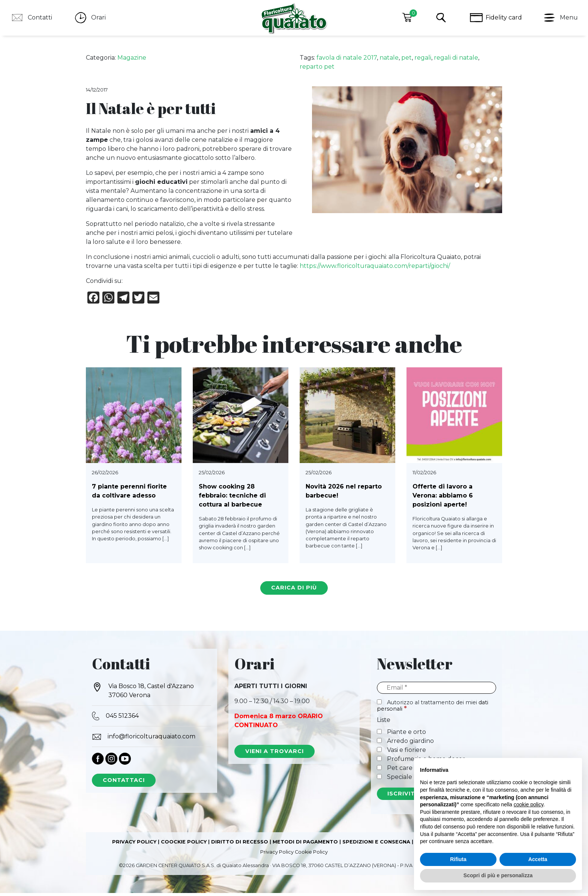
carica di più (294, 591)
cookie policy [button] (529, 804)
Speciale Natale (405, 780)
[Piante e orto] (379, 734)
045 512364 (115, 719)
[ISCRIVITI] (402, 797)
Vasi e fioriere (401, 753)
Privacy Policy (277, 855)
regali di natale (456, 61)
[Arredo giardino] (379, 743)
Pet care (395, 771)
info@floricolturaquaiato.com (144, 740)
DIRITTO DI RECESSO (240, 845)
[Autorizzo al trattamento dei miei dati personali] (379, 705)
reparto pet (317, 70)
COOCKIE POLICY (184, 845)
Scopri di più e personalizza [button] (498, 875)
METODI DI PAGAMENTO (305, 845)
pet (406, 61)
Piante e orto (401, 735)
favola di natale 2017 (347, 61)
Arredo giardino (405, 744)
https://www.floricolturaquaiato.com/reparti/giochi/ (375, 269)
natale (389, 61)
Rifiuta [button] (458, 859)
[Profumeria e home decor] (379, 761)
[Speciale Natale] (379, 779)
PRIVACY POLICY (134, 845)
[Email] (436, 691)
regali (423, 61)
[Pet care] (379, 770)
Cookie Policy (311, 855)
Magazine (132, 61)
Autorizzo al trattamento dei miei (433, 709)
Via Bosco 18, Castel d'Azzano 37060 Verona (143, 693)
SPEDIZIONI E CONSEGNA (376, 845)
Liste (384, 723)
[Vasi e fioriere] (379, 752)
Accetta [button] (538, 859)
